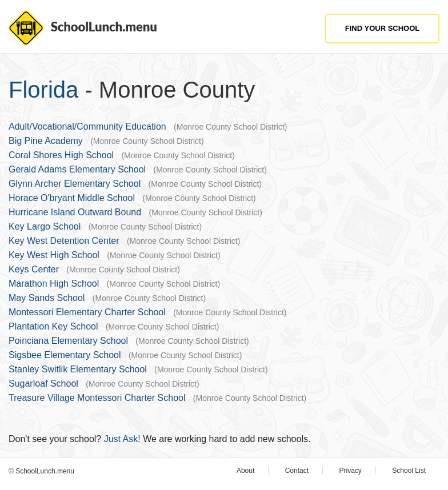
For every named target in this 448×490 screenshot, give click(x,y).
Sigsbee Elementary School (65, 355)
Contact (297, 471)
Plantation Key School (53, 326)
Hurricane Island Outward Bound (75, 212)
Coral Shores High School (61, 155)
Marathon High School (54, 284)
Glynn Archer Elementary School (75, 184)
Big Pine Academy (46, 141)
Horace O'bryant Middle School (72, 198)
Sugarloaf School (43, 383)
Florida (43, 90)
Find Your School (383, 28)
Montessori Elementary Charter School (87, 312)
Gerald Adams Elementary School (77, 169)
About (245, 471)
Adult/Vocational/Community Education (87, 126)
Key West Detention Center (64, 241)
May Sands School (47, 298)
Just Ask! (122, 439)
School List (409, 471)
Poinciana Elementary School (68, 341)
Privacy (351, 471)
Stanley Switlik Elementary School (78, 369)
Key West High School (54, 255)
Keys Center (34, 269)
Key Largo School (45, 226)
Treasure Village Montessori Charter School (97, 398)
